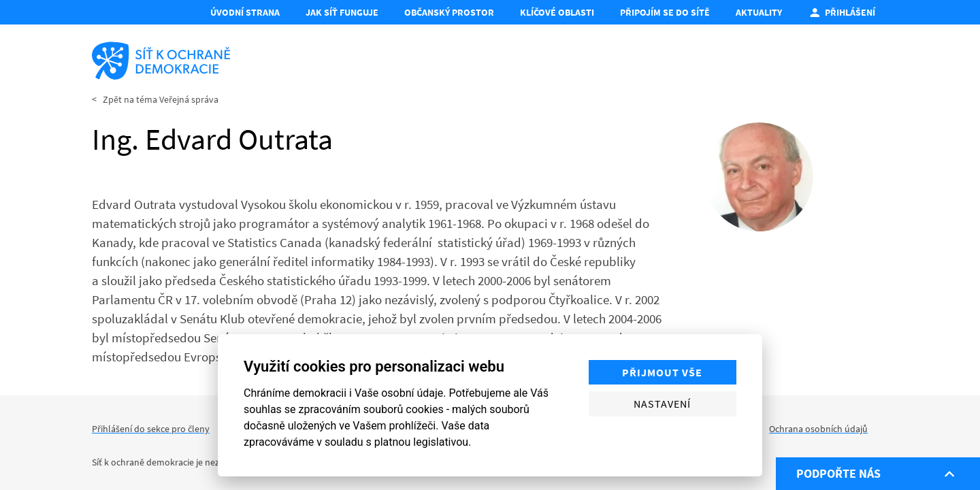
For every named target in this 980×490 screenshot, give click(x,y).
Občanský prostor (449, 12)
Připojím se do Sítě (665, 12)
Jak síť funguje (342, 12)
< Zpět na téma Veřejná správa (155, 99)
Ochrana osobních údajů (818, 429)
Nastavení (662, 404)
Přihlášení (842, 12)
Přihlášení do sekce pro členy (151, 429)
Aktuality (759, 12)
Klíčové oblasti (557, 12)
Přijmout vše (662, 372)
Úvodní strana (245, 12)
